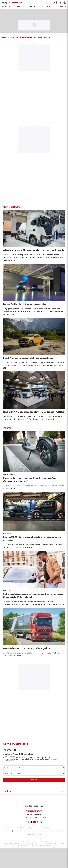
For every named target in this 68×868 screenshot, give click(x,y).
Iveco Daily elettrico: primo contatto (26, 304)
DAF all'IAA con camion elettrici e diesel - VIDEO (34, 412)
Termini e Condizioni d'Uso (35, 817)
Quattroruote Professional (54, 831)
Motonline (8, 831)
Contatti (29, 815)
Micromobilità (11, 475)
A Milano (8, 534)
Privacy (61, 844)
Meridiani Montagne (44, 828)
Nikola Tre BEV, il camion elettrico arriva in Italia (34, 250)
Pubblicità (31, 834)
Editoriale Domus (19, 831)
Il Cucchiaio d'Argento (28, 828)
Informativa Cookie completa (27, 845)
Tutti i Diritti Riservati (52, 844)
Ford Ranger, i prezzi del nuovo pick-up (28, 358)
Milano (7, 591)
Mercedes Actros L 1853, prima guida (26, 648)
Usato (32, 6)
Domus (8, 828)
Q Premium (6, 6)
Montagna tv (31, 831)
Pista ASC (40, 831)
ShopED (39, 834)
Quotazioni (47, 6)
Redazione (38, 815)
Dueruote (15, 828)
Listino (20, 6)
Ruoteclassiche (57, 828)
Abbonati (63, 6)
